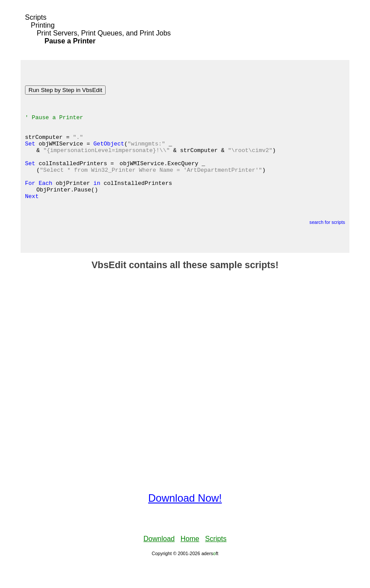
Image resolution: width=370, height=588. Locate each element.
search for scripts (327, 247)
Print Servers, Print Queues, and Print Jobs (104, 33)
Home (190, 564)
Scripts (36, 17)
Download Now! (185, 523)
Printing (43, 25)
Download (159, 564)
